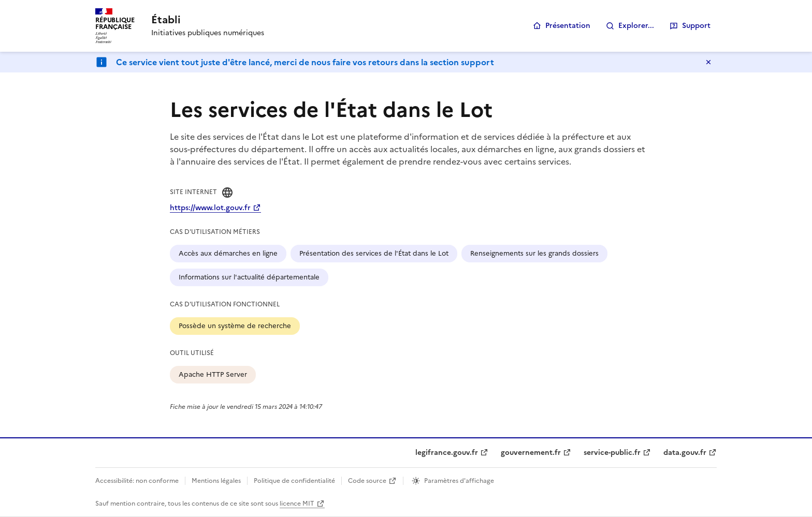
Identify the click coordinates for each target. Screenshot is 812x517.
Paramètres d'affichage (459, 481)
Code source (367, 481)
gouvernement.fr (531, 453)
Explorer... (636, 26)
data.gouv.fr (685, 453)
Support (696, 26)
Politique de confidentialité (294, 481)
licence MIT (297, 504)
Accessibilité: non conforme (137, 481)
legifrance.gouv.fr (447, 453)
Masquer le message (708, 62)
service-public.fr (612, 453)
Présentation (568, 26)
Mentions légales (216, 481)
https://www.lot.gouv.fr (210, 208)
